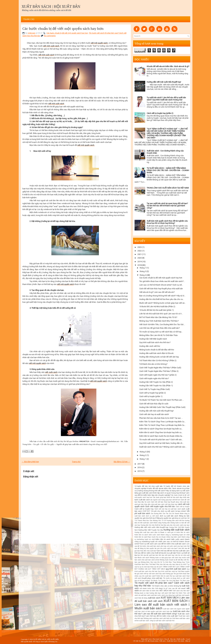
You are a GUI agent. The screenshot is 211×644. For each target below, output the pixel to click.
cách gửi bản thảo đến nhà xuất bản (148, 504)
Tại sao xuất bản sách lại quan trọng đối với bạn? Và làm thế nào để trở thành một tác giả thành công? (167, 206)
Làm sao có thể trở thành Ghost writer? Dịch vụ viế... (161, 285)
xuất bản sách (154, 598)
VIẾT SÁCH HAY (166, 591)
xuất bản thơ (170, 621)
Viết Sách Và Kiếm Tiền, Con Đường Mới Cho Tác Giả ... (162, 324)
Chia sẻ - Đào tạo (170, 639)
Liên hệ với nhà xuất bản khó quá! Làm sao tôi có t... (161, 314)
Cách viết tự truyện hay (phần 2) (160, 113)
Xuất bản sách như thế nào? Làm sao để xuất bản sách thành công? (162, 612)
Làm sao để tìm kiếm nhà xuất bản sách (170, 544)
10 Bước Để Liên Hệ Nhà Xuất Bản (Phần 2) (157, 307)
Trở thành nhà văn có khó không (165, 586)
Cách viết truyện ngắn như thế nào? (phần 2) (158, 375)
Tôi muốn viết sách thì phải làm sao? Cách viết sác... (161, 440)
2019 (140, 262)
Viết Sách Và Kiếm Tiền (177, 593)
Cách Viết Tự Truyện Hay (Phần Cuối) (155, 389)
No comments (50, 36)
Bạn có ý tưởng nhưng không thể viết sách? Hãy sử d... (162, 296)
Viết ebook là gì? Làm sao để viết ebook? (157, 292)
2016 (140, 467)
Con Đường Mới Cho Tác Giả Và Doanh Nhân (167, 514)
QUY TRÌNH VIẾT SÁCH (157, 569)
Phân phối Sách (146, 639)
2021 (140, 254)
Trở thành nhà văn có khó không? (153, 364)
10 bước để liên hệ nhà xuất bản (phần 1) (157, 310)
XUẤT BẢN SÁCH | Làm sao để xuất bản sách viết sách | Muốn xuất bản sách (162, 605)
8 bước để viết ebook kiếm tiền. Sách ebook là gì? (168, 66)
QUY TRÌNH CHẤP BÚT (167, 567)
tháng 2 (143, 455)
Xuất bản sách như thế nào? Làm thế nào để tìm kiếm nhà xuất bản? (162, 615)
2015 (140, 471)
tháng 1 (143, 459)
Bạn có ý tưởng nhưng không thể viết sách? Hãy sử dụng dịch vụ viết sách (162, 490)
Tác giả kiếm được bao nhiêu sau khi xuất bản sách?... (162, 281)
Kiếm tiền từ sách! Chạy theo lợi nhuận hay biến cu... (161, 429)
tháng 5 (143, 271)
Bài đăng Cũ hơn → (122, 462)
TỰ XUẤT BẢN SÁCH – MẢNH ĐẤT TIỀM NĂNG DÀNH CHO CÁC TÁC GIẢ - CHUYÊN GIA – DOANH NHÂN (168, 170)
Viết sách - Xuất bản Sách (168, 641)
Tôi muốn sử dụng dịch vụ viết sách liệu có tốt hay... (161, 332)
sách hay (159, 574)
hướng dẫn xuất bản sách (177, 530)
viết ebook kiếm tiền (147, 588)
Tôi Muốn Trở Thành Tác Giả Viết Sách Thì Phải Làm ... (162, 400)
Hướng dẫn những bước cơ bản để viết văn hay (159, 357)
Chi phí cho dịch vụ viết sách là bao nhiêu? (169, 511)
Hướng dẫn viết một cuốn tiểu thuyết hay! (164, 82)
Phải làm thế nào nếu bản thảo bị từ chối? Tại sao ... (161, 418)
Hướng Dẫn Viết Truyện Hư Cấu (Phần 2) (156, 382)
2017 (140, 464)
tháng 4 (143, 275)
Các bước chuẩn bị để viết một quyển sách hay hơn (63, 28)
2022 (140, 251)
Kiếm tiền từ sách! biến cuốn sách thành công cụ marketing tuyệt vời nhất (162, 535)
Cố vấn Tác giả (138, 641)
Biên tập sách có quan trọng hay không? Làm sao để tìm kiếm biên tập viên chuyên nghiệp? (162, 494)
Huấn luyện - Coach (183, 639)
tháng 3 (143, 452)
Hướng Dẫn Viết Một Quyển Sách (153, 339)
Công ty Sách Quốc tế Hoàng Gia (46, 641)
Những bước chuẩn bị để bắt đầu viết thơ (157, 350)
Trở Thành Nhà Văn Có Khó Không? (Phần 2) (158, 360)
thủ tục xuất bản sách (178, 576)
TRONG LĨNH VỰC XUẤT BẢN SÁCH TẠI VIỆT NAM (168, 188)
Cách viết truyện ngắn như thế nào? (154, 378)
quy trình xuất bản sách (176, 569)
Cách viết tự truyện (183, 507)
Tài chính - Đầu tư (184, 641)
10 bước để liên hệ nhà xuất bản (149, 486)
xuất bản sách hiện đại (164, 611)
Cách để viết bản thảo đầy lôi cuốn (154, 404)
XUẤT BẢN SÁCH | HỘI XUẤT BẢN (51, 6)
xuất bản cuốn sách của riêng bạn (163, 595)
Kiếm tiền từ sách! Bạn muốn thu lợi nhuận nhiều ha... (161, 436)
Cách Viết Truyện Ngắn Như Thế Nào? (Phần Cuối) (160, 368)
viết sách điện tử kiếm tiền (149, 591)
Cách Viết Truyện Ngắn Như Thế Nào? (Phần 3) (159, 371)
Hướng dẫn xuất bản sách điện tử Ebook (156, 353)
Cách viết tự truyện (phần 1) (151, 396)
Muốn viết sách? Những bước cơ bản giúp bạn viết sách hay (159, 558)
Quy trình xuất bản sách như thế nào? (155, 342)
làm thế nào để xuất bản (146, 555)
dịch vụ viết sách (152, 516)
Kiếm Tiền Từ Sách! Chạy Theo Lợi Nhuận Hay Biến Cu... (162, 422)
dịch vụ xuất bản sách (169, 516)
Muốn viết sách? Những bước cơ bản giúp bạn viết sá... (163, 303)
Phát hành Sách (158, 639)
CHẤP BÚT (146, 511)
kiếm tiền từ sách (183, 532)
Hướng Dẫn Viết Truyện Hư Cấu (151, 530)
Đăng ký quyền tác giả (165, 518)
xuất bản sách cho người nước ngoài (176, 609)
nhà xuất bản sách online (150, 560)
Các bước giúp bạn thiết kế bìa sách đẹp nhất (169, 497)
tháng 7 (143, 268)
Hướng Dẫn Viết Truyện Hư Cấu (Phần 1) (156, 386)
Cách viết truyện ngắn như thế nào (160, 506)
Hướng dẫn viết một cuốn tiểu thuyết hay (152, 527)
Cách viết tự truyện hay (144, 509)
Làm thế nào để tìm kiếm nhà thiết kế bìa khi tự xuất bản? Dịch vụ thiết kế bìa (162, 553)
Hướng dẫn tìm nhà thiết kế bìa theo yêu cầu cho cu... (162, 299)
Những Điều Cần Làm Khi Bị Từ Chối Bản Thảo (159, 335)
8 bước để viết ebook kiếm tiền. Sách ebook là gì (166, 488)
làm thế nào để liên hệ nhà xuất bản (171, 551)
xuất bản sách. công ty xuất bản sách (152, 621)
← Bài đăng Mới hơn (30, 462)
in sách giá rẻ (170, 532)
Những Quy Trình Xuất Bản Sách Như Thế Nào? (159, 321)
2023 (140, 247)
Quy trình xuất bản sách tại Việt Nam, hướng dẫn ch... (161, 443)
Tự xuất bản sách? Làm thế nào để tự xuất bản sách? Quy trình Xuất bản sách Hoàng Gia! (166, 99)
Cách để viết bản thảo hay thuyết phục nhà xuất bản (161, 289)
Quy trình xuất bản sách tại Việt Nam (171, 571)
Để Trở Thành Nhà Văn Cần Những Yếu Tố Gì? (158, 317)
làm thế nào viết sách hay (165, 555)
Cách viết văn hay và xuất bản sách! (154, 414)
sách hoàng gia (168, 574)
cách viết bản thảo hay (169, 504)
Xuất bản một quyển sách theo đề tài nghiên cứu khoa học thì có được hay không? (167, 222)
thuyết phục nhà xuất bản (152, 578)
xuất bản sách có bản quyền (145, 611)
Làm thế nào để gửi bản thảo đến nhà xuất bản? (160, 328)
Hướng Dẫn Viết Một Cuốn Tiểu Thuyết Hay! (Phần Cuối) (162, 407)
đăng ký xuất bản (181, 518)
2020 (140, 258)
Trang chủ (29, 19)
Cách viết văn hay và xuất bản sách (168, 509)
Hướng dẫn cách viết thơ (150, 346)
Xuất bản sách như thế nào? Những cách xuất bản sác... (163, 447)
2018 (140, 265)
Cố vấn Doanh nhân (151, 641)
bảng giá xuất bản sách (144, 493)
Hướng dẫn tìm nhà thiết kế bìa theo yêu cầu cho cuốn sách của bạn (165, 525)
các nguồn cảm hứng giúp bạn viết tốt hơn (165, 500)
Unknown (32, 33)
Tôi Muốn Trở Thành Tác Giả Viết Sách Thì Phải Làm (170, 581)
